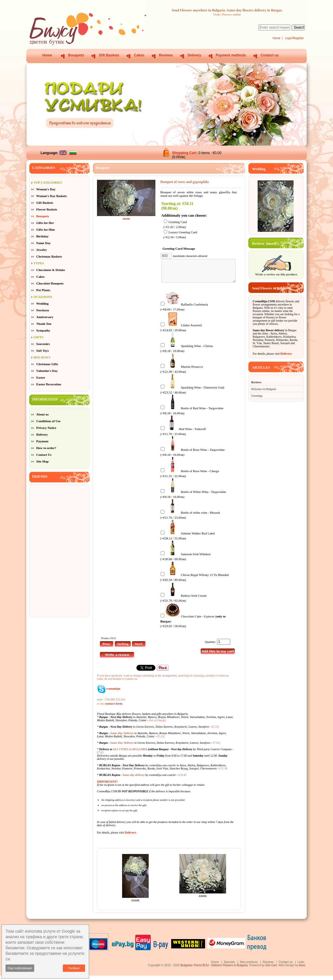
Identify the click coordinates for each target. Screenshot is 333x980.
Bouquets (76, 55)
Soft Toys (43, 351)
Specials (229, 966)
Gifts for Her (45, 223)
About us (43, 414)
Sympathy (43, 330)
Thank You (44, 324)
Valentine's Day (47, 371)
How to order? (46, 448)
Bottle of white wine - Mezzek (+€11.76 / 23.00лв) (190, 519)
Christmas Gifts (47, 364)
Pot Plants (43, 290)
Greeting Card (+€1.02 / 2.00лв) (175, 224)
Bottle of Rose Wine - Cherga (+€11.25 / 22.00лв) (190, 478)
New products (249, 966)
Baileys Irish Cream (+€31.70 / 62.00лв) (183, 602)
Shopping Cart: (185, 153)
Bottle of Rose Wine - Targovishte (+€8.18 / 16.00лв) (192, 456)
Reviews (166, 55)
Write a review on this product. (276, 272)
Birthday (42, 236)
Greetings (257, 396)
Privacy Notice (46, 428)
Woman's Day (46, 189)
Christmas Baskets (49, 256)
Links (301, 966)
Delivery (194, 55)
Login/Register (294, 38)
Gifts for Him (45, 230)
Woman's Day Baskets (52, 196)
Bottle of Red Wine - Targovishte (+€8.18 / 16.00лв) (192, 415)
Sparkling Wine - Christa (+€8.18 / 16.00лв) (187, 352)
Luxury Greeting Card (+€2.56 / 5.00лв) (180, 235)
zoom (135, 903)
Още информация (20, 968)
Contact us (270, 55)
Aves (302, 970)
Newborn (43, 310)
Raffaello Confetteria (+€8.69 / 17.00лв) (184, 311)
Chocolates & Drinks (51, 270)
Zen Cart (271, 970)
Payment (42, 441)
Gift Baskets (109, 55)
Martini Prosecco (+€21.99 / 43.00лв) (182, 373)
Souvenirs (43, 344)
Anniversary (45, 317)
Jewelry (42, 250)
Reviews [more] (264, 244)
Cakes (139, 55)
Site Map (42, 461)
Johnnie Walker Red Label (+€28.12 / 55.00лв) (188, 540)
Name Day (43, 243)
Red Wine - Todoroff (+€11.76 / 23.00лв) (183, 435)
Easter (41, 377)
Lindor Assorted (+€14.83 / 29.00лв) (181, 332)
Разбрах (74, 968)
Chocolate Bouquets (50, 283)
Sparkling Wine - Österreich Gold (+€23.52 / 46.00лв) (192, 394)
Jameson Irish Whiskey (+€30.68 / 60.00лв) (186, 561)
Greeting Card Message (180, 249)
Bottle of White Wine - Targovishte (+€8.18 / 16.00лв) (193, 498)
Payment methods (231, 55)
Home (276, 38)
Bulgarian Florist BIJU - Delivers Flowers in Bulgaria (214, 970)
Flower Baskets (47, 209)
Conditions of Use (48, 421)
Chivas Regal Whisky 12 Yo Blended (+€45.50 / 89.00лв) (195, 581)
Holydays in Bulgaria (264, 389)
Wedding (42, 303)
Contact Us (44, 455)
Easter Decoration (49, 384)
